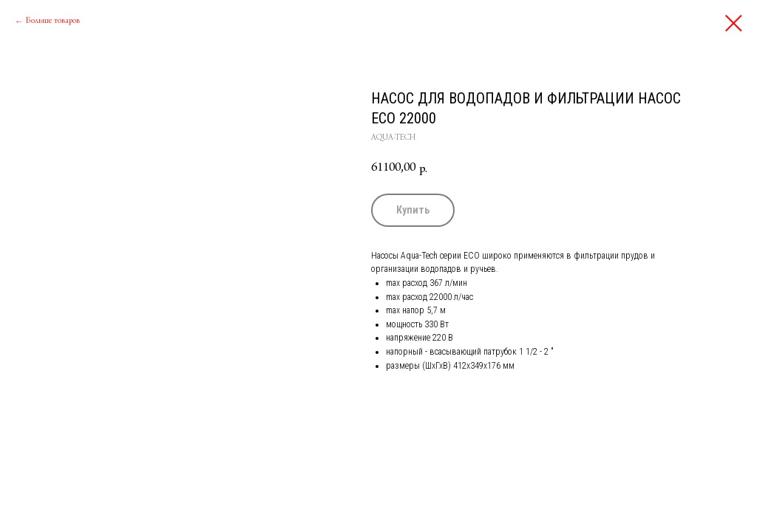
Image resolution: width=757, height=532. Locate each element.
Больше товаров (53, 21)
